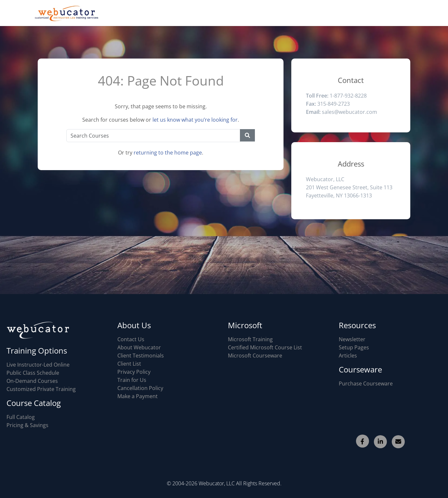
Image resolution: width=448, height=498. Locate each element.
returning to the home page (168, 153)
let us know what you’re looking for (195, 120)
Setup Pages (354, 347)
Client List (129, 364)
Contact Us (131, 339)
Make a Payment (138, 396)
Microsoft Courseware (255, 356)
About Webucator (139, 347)
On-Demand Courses (32, 381)
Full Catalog (21, 417)
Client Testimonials (141, 356)
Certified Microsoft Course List (265, 347)
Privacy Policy (134, 372)
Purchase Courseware (366, 384)
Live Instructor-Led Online (38, 365)
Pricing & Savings (27, 425)
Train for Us (132, 380)
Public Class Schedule (33, 373)
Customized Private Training (41, 389)
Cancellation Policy (140, 388)
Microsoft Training (250, 339)
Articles (348, 356)
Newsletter (352, 339)
